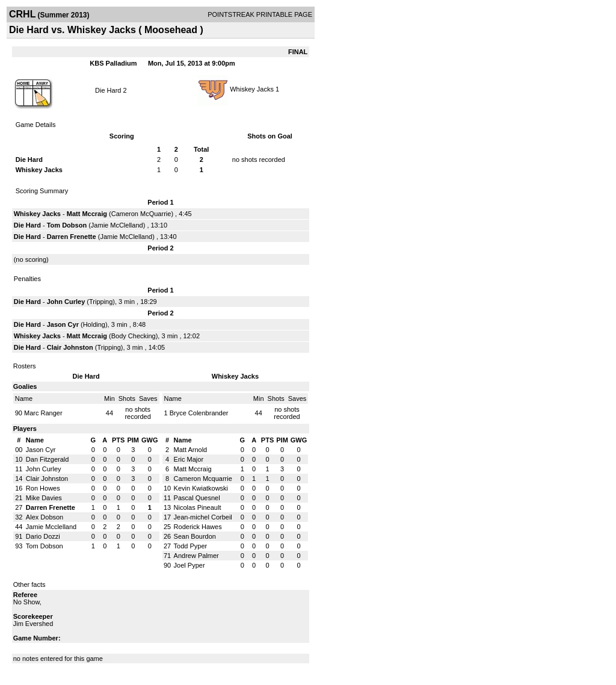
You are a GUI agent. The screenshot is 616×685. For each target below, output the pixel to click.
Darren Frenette (72, 237)
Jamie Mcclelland (51, 527)
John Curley (66, 302)
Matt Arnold (191, 450)
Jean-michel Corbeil (203, 517)
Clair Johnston (70, 347)
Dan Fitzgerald (48, 459)
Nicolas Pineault (198, 507)
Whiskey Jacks (252, 89)
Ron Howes (43, 488)
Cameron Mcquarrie (203, 479)
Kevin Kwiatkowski (201, 488)
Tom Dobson (67, 225)
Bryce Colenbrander (199, 413)
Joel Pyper (189, 565)
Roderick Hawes (198, 527)
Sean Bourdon (195, 536)
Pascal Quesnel (197, 498)
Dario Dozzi (43, 536)
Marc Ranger (43, 413)
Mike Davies (44, 498)
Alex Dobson (45, 517)
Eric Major (189, 459)
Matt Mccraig (87, 214)
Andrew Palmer (196, 556)
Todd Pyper (191, 546)
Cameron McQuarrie (141, 214)
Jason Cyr (63, 324)
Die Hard (108, 90)
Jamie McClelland (117, 225)
